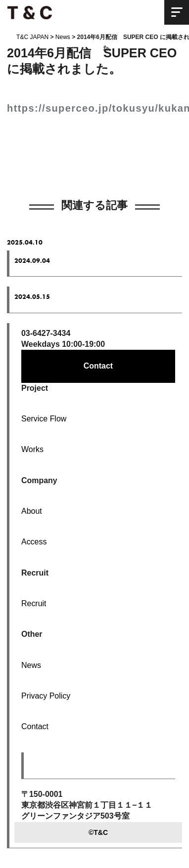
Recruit (34, 603)
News (31, 665)
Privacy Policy (46, 696)
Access (34, 542)
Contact (98, 366)
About (32, 511)
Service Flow (44, 419)
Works (32, 449)
